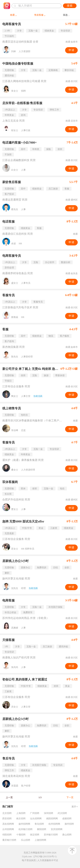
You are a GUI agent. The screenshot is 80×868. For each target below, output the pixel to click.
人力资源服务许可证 (48, 860)
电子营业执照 (29, 860)
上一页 (9, 797)
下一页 (70, 797)
